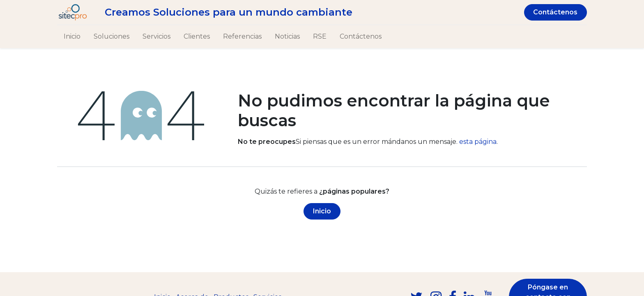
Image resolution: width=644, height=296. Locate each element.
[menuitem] (72, 37)
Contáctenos (555, 12)
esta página (478, 142)
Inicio (322, 211)
